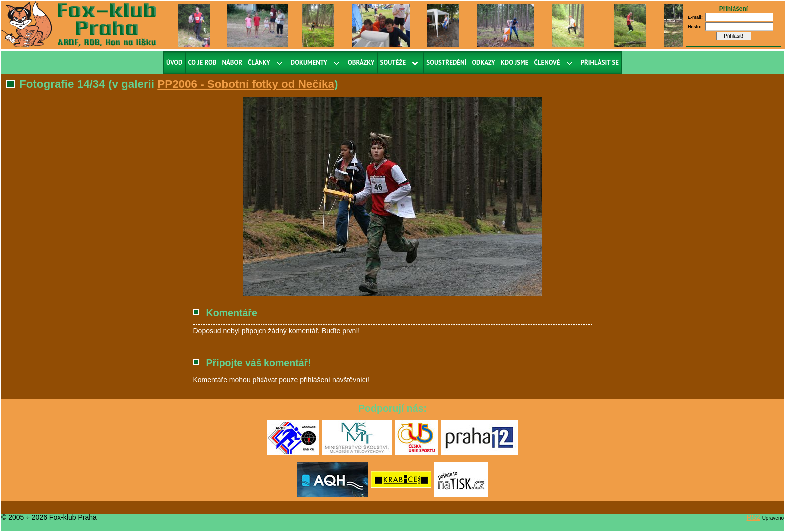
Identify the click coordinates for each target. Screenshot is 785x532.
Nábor (232, 63)
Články (259, 63)
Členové (547, 63)
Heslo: (695, 27)
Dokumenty (309, 63)
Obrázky (361, 63)
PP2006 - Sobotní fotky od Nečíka (246, 84)
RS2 (753, 517)
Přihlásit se (600, 63)
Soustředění (446, 63)
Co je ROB (202, 63)
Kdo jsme (515, 63)
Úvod (174, 63)
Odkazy (483, 63)
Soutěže (393, 63)
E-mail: (695, 17)
